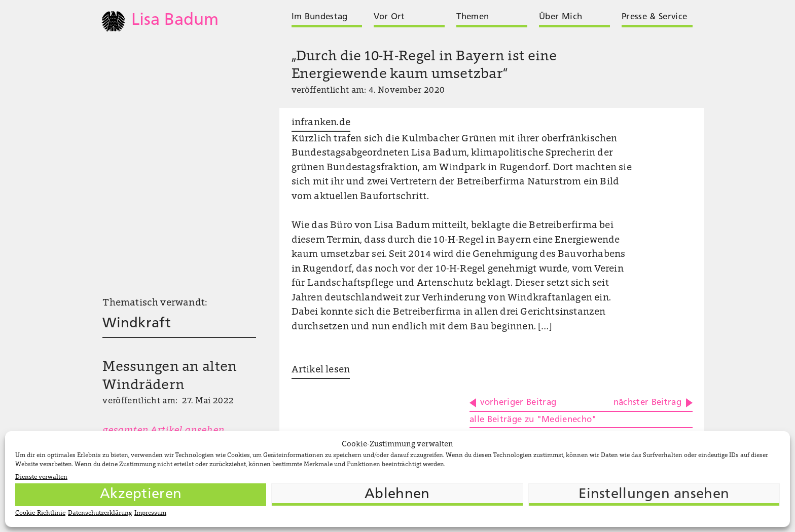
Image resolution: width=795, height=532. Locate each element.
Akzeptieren (141, 495)
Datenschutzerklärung (100, 513)
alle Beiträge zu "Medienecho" (533, 420)
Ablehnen (397, 495)
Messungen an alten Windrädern (170, 377)
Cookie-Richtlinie (40, 513)
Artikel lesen (321, 370)
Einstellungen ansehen (654, 495)
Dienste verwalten (41, 477)
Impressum (150, 513)
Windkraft (136, 324)
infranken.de (321, 123)
